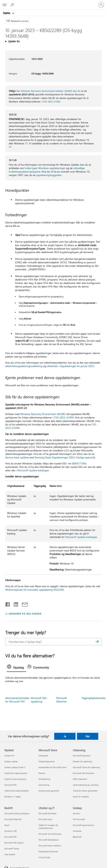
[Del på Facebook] (8, 604)
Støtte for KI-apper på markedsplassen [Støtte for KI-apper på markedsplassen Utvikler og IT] (48, 827)
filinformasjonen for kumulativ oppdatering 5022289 (34, 590)
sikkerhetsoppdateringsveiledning (24, 366)
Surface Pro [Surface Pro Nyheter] (9, 756)
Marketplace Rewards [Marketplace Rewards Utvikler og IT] (48, 851)
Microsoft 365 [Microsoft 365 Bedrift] (10, 837)
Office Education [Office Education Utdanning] (80, 779)
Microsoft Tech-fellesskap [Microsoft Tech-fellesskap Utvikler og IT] (50, 834)
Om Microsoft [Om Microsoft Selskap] (79, 819)
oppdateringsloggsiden (49, 175)
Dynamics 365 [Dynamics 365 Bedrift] (11, 831)
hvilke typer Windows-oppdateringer (45, 168)
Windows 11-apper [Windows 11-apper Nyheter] (13, 797)
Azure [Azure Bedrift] (7, 825)
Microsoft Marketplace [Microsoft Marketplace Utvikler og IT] (49, 840)
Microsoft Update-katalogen (33, 470)
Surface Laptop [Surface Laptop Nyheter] (11, 761)
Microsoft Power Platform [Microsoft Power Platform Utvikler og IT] (50, 846)
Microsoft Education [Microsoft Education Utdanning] (82, 756)
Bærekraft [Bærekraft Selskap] (77, 837)
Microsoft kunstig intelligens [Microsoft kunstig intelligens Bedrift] (17, 813)
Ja (65, 736)
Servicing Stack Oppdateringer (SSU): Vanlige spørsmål (65, 457)
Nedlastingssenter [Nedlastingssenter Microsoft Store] (47, 761)
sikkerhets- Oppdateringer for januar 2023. (71, 366)
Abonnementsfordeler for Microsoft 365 (17, 700)
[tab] (16, 668)
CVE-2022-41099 (51, 101)
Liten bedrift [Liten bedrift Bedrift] (10, 854)
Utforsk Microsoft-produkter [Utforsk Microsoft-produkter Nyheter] (17, 791)
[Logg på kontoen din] (101, 5)
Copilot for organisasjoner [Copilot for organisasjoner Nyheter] (16, 773)
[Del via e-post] (23, 604)
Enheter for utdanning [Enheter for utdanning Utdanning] (82, 761)
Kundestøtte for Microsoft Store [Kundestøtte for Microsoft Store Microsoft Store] (52, 767)
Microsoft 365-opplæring (39, 700)
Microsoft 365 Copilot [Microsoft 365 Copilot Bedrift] (14, 843)
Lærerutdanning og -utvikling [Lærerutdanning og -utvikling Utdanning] (86, 785)
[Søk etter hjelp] (13, 5)
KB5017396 (79, 463)
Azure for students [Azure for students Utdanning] (81, 797)
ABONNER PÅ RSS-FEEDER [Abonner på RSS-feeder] (25, 614)
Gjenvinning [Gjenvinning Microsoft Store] (44, 785)
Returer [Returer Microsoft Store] (42, 773)
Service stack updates (17, 457)
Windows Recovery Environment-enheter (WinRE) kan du (50, 91)
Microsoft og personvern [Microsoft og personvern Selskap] (84, 825)
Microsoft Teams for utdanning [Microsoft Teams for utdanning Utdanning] (86, 767)
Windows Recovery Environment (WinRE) (43, 414)
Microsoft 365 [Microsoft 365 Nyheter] (10, 785)
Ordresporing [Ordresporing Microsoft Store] (44, 779)
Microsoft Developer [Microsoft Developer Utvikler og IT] (48, 813)
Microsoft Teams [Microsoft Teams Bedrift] (12, 849)
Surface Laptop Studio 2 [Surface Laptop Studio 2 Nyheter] (15, 767)
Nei (88, 736)
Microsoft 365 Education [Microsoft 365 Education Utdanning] (84, 773)
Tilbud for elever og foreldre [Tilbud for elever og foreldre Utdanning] (85, 791)
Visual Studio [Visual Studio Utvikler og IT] (44, 857)
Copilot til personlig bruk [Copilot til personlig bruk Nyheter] (15, 779)
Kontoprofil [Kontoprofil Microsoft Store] (43, 756)
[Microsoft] (53, 3)
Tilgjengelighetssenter (94, 698)
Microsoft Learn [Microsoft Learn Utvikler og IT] (45, 819)
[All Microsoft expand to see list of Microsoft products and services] (5, 5)
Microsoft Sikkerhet (62, 700)
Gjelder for (14, 41)
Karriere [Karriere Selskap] (76, 813)
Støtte (7, 13)
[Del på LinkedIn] (14, 604)
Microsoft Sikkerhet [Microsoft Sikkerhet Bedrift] (13, 819)
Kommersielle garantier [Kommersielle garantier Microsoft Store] (49, 791)
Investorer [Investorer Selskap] (77, 831)
